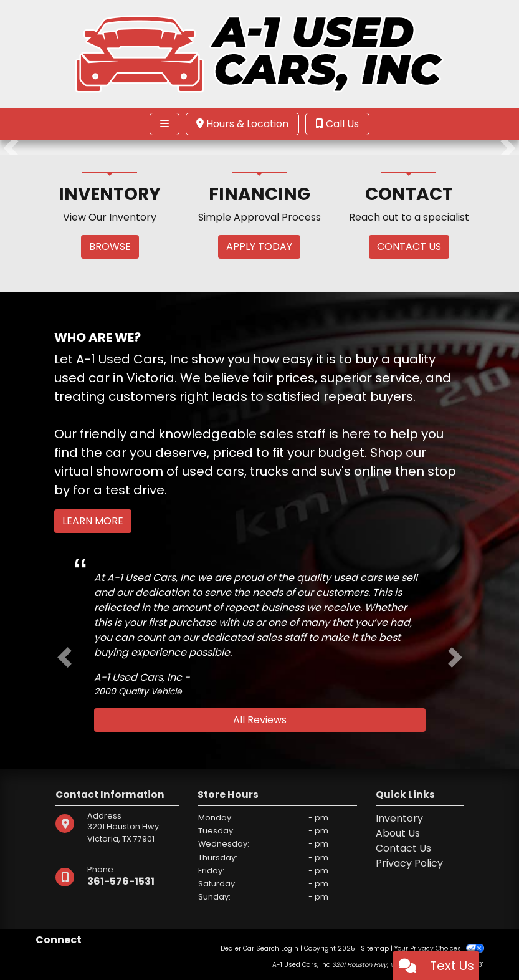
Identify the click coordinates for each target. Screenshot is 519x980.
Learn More (93, 521)
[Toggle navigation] (164, 124)
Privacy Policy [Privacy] (409, 863)
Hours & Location (242, 124)
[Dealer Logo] (259, 53)
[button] (11, 148)
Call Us (337, 124)
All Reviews (260, 720)
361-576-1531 (121, 881)
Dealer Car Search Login (259, 949)
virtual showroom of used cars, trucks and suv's (202, 471)
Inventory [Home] (399, 818)
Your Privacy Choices (439, 949)
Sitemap (375, 949)
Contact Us (403, 848)
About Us (398, 833)
